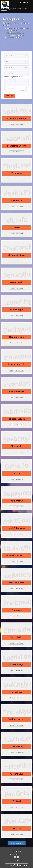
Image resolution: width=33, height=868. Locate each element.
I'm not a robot (12, 88)
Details (12, 124)
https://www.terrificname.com (11, 8)
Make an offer (19, 124)
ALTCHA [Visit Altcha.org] (25, 91)
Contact (16, 860)
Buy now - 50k (19, 152)
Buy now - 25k (19, 479)
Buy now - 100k (19, 179)
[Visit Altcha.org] (26, 88)
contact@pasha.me (16, 854)
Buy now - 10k (19, 752)
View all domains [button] (17, 843)
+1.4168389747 (16, 851)
